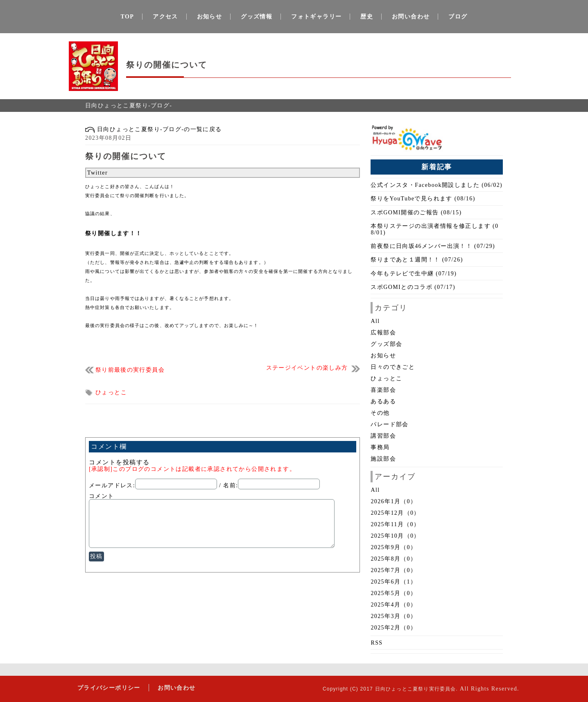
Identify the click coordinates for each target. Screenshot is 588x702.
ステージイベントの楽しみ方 (307, 368)
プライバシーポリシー (109, 687)
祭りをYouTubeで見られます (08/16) (423, 199)
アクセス (165, 17)
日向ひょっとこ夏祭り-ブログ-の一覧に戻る (154, 129)
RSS (377, 643)
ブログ (458, 17)
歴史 (367, 17)
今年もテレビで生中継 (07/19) (414, 274)
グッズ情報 (257, 17)
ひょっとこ (111, 392)
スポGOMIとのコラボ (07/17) (413, 287)
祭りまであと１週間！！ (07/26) (417, 260)
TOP (128, 17)
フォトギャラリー (316, 17)
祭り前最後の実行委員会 (130, 370)
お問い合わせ (411, 17)
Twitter (97, 173)
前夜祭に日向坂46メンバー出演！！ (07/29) (433, 246)
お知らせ (210, 17)
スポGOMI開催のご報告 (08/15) (416, 212)
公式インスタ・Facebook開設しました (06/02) (436, 185)
